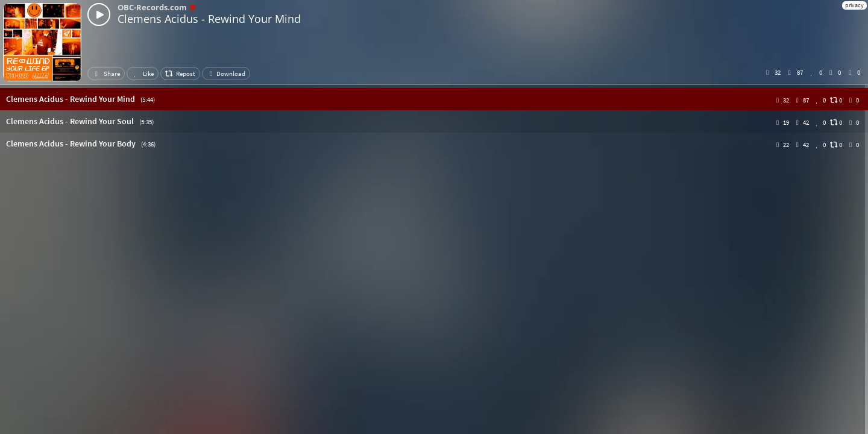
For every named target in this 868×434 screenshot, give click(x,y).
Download (226, 74)
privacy (854, 5)
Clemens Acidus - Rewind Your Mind (209, 19)
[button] (434, 99)
